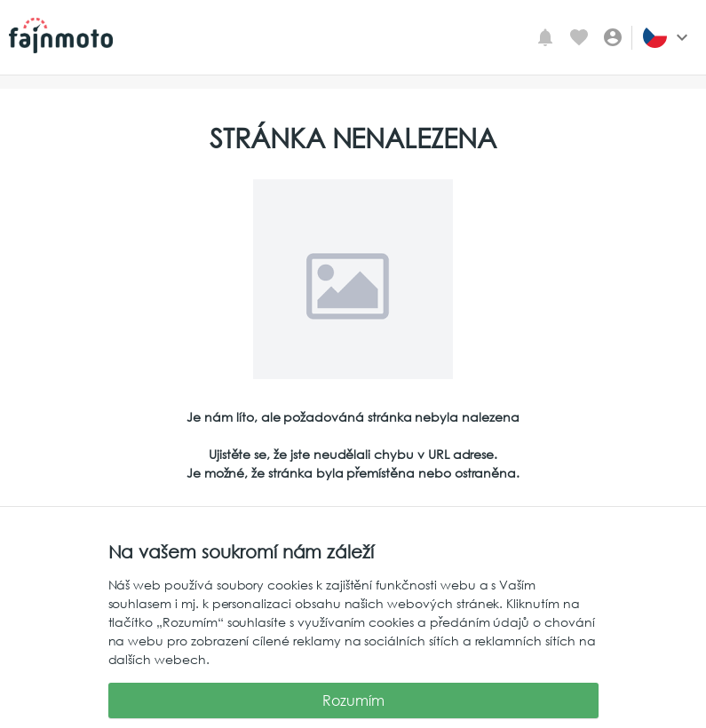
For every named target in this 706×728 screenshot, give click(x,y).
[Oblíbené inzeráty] (579, 37)
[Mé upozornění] (545, 37)
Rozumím (353, 700)
